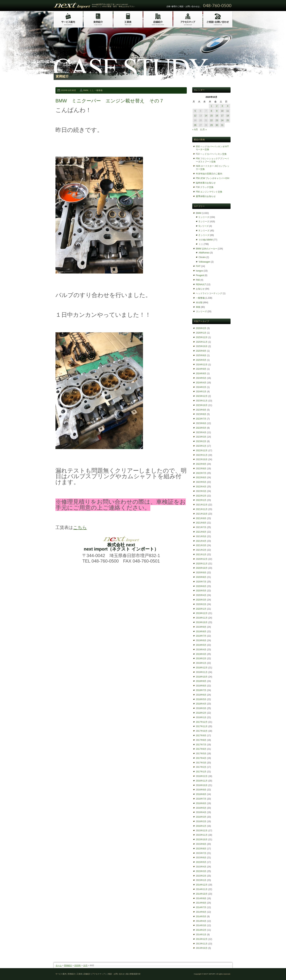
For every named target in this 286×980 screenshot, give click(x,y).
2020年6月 (201, 586)
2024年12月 (202, 365)
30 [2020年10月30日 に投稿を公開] (217, 125)
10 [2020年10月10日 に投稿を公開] (222, 111)
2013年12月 (202, 939)
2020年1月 (201, 609)
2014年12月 (202, 885)
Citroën (202, 257)
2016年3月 (201, 817)
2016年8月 (201, 794)
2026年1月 (201, 333)
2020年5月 (201, 591)
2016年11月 (202, 781)
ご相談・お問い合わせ (115, 974)
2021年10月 (202, 514)
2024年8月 (201, 373)
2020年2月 (201, 604)
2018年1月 (201, 717)
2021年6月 (201, 532)
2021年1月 (201, 555)
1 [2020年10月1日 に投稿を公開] (211, 106)
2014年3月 (201, 925)
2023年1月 (201, 446)
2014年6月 (201, 912)
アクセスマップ (98, 974)
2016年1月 (201, 826)
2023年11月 (202, 401)
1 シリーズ (204, 217)
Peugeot (200, 275)
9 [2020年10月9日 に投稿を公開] (217, 111)
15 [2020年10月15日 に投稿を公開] (211, 116)
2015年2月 (201, 876)
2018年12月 (202, 668)
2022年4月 (201, 487)
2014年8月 (201, 903)
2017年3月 (201, 763)
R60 (198, 280)
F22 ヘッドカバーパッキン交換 (211, 154)
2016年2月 (201, 821)
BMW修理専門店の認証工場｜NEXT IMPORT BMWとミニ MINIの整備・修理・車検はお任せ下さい (113, 5)
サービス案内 (61, 974)
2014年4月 (201, 921)
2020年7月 (201, 582)
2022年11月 (202, 455)
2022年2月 (201, 496)
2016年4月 (201, 812)
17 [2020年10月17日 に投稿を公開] (222, 116)
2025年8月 (201, 355)
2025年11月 (202, 342)
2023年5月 (201, 428)
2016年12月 (202, 776)
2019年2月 (201, 659)
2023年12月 (202, 396)
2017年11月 (202, 726)
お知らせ (200, 289)
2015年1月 (201, 880)
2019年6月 (201, 640)
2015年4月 (201, 867)
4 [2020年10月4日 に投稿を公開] (228, 106)
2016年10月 (202, 785)
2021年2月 (201, 550)
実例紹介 (68, 965)
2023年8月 (201, 414)
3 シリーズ (204, 222)
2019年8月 (201, 631)
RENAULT (201, 284)
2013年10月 (202, 948)
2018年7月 (201, 690)
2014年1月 (201, 935)
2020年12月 (202, 559)
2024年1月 (201, 392)
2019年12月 (202, 613)
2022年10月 (202, 459)
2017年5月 (201, 754)
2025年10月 (202, 346)
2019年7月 (201, 636)
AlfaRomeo (204, 253)
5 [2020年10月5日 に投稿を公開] (195, 111)
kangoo (199, 271)
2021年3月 (201, 545)
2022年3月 (201, 491)
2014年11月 (202, 889)
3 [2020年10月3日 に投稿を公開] (222, 106)
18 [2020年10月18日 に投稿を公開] (228, 116)
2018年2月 (201, 713)
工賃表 (79, 974)
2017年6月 (201, 749)
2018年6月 (201, 695)
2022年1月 (201, 500)
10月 (85, 965)
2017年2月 (201, 767)
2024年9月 (201, 369)
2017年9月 (201, 736)
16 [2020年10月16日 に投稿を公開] (217, 116)
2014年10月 (202, 894)
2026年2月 (201, 328)
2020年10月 (202, 568)
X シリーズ (204, 231)
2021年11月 (202, 509)
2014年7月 (201, 907)
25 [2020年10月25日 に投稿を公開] (228, 120)
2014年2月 (201, 930)
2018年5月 (201, 699)
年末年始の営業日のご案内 (209, 174)
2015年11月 (202, 835)
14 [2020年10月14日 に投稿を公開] (206, 116)
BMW (86, 90)
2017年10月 (202, 731)
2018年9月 (201, 681)
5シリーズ (204, 226)
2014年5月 (201, 917)
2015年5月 (201, 862)
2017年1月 (201, 772)
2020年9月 (201, 573)
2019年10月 (202, 622)
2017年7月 (201, 745)
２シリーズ (201, 311)
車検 (198, 307)
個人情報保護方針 (133, 974)
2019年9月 (201, 627)
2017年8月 (201, 740)
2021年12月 (202, 505)
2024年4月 (201, 383)
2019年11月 (202, 618)
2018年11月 (202, 672)
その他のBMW (206, 240)
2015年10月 (202, 840)
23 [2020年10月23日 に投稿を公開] (217, 120)
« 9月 (195, 129)
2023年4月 (201, 432)
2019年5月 (201, 645)
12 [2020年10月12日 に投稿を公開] (195, 116)
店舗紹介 (87, 974)
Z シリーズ (204, 235)
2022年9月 (201, 464)
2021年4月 (201, 541)
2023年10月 (202, 405)
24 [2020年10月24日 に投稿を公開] (222, 120)
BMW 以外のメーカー (207, 249)
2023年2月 (201, 441)
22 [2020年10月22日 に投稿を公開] (211, 120)
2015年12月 (202, 831)
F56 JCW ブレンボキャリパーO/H (213, 178)
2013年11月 (202, 944)
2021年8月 (201, 523)
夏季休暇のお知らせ (206, 196)
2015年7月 (201, 853)
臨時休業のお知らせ (206, 183)
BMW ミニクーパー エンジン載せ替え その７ (110, 101)
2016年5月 (201, 808)
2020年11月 (202, 564)
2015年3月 (201, 871)
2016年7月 (201, 799)
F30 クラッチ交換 (205, 187)
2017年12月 (202, 722)
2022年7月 (201, 473)
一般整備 (98, 90)
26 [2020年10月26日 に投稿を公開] (195, 125)
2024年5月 (201, 378)
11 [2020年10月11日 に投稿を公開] (228, 111)
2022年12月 (202, 450)
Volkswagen (204, 262)
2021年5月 (201, 536)
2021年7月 (201, 527)
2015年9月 (201, 844)
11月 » (203, 129)
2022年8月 (201, 469)
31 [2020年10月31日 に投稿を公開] (222, 125)
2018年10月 (202, 677)
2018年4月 (201, 704)
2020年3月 (201, 600)
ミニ (91, 90)
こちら (80, 527)
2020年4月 (201, 595)
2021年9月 (201, 518)
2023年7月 (201, 419)
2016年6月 (201, 803)
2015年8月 (201, 849)
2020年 (78, 965)
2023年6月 (201, 423)
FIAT (198, 266)
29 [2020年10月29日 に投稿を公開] (211, 125)
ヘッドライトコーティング (209, 293)
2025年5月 (201, 360)
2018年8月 (201, 686)
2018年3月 (201, 708)
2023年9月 (201, 410)
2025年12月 (202, 337)
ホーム (59, 965)
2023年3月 (201, 437)
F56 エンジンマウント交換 (209, 192)
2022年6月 (201, 478)
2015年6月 (201, 858)
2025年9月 (201, 351)
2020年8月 (201, 577)
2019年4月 (201, 650)
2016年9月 (201, 790)
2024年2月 (201, 387)
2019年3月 (201, 654)
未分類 (199, 303)
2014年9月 (201, 898)
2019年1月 (201, 663)
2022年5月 (201, 482)
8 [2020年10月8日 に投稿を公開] (211, 111)
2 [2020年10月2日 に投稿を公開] (217, 106)
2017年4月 (201, 758)
